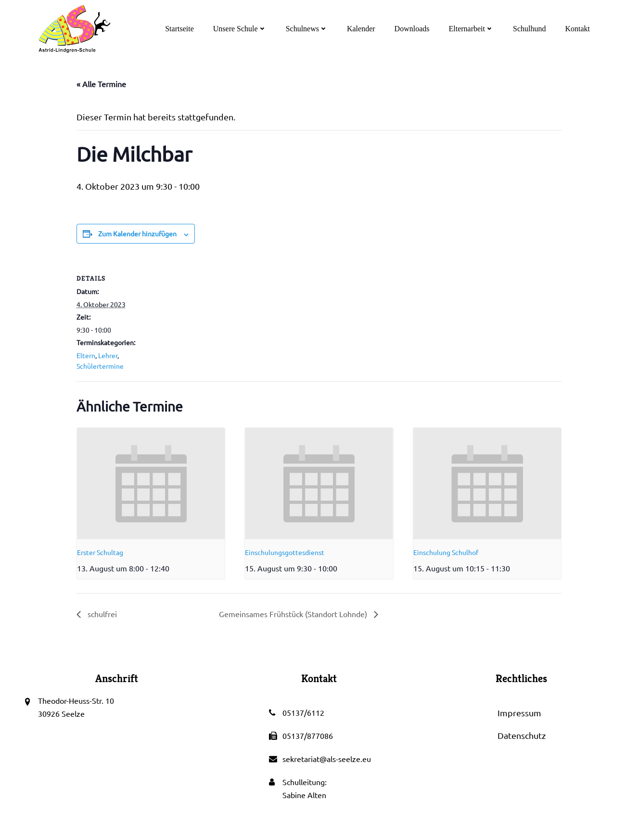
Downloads (412, 29)
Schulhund (529, 29)
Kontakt (577, 29)
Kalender (361, 29)
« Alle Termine (101, 84)
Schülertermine (100, 366)
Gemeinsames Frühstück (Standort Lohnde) (294, 614)
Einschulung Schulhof (446, 552)
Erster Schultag (100, 552)
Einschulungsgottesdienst (285, 552)
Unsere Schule (240, 29)
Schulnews (307, 29)
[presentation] (151, 483)
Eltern (86, 355)
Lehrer (108, 355)
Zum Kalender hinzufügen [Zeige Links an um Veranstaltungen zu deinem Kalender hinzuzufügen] (137, 233)
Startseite (179, 29)
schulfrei (101, 614)
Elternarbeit (471, 29)
